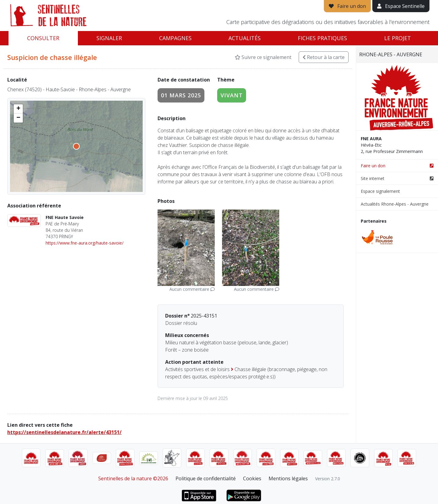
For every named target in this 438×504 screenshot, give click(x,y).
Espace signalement (380, 191)
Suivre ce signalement (263, 57)
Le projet (398, 38)
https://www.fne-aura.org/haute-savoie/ (85, 243)
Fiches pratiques (322, 38)
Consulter (43, 38)
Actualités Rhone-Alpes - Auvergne (395, 204)
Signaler (109, 38)
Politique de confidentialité (206, 478)
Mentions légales (288, 478)
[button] (18, 109)
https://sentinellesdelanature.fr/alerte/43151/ (64, 432)
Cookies (252, 478)
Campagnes (175, 38)
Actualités (245, 38)
